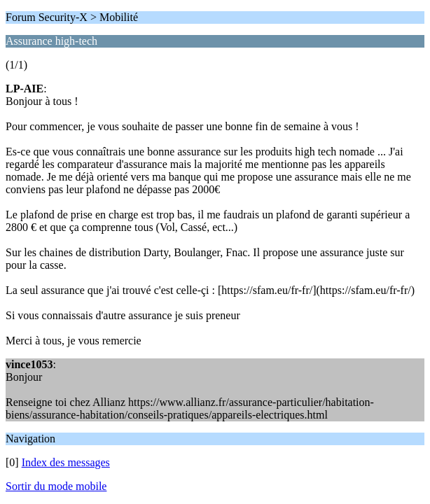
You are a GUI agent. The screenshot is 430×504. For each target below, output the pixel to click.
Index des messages (66, 462)
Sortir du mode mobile (56, 486)
